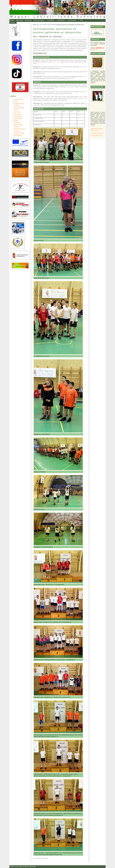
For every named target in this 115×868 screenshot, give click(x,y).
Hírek (81, 20)
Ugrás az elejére (24, 867)
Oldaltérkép (28, 20)
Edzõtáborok (17, 123)
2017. (41, 25)
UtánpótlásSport (18, 135)
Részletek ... (93, 83)
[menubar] (48, 21)
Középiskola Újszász (19, 104)
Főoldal (12, 20)
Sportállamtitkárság (19, 133)
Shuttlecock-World (19, 99)
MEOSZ (16, 120)
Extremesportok (18, 114)
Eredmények (61, 20)
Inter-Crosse (17, 112)
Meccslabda (17, 106)
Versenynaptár (72, 20)
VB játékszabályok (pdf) (96, 135)
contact (17, 867)
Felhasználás (94, 50)
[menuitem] (12, 20)
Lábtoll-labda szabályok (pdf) (97, 133)
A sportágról (51, 20)
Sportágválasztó (18, 116)
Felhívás (13, 23)
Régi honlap (19, 20)
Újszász (16, 102)
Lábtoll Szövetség (39, 20)
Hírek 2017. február (47, 25)
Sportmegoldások (18, 118)
